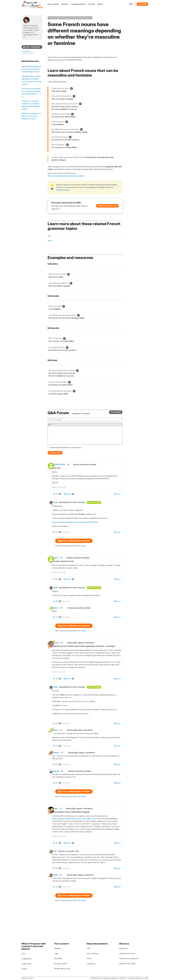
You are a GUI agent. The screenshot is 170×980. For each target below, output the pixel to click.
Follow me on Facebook (129, 958)
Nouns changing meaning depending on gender (66, 176)
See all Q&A (116, 412)
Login (56, 953)
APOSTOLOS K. (63, 464)
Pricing (92, 4)
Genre (50, 241)
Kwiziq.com (124, 948)
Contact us (91, 964)
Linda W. (59, 785)
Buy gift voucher (61, 964)
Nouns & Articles (84, 18)
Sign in (100, 4)
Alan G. (58, 743)
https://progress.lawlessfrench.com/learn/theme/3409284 (78, 526)
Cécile (58, 506)
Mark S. (60, 562)
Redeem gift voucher (62, 969)
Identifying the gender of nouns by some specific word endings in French (31, 69)
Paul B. (59, 823)
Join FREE (142, 4)
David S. (60, 649)
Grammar (65, 18)
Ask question (55, 453)
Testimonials (26, 964)
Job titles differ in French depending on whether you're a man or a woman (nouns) (32, 80)
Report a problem (28, 53)
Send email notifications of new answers (66, 447)
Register (57, 948)
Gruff (58, 869)
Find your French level (107, 206)
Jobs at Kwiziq (92, 953)
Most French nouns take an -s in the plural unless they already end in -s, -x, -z (31, 93)
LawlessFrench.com (127, 953)
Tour (23, 954)
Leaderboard (27, 959)
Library (58, 18)
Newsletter (58, 958)
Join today (82, 550)
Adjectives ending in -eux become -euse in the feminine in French (31, 116)
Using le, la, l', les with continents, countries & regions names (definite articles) (31, 105)
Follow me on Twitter (127, 964)
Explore (65, 4)
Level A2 (73, 18)
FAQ (88, 948)
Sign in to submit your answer (74, 545)
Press (89, 958)
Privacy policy (28, 978)
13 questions (26, 51)
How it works (53, 4)
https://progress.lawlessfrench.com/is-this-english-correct (79, 833)
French (51, 18)
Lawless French (79, 4)
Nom (49, 236)
